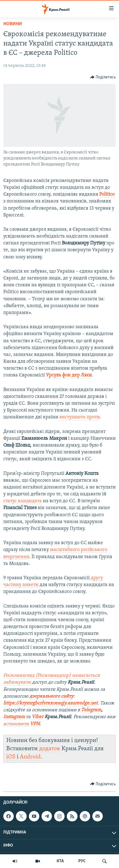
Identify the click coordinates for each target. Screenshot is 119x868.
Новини (13, 24)
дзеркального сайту (51, 696)
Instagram (14, 717)
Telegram (91, 710)
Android (30, 757)
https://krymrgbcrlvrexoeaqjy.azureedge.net (50, 703)
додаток (50, 749)
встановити (21, 724)
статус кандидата (23, 501)
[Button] (103, 77)
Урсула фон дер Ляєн (69, 375)
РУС (82, 861)
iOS (11, 757)
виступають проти (80, 417)
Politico (107, 194)
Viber (38, 717)
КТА (60, 861)
